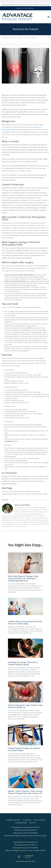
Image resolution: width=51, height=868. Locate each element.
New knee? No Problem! (30, 38)
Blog (21, 38)
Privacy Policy (27, 820)
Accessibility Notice (21, 823)
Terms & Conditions (39, 820)
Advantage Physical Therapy (9, 38)
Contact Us (33, 823)
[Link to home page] (23, 17)
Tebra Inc (18, 820)
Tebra (33, 861)
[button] (25, 8)
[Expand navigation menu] (49, 17)
